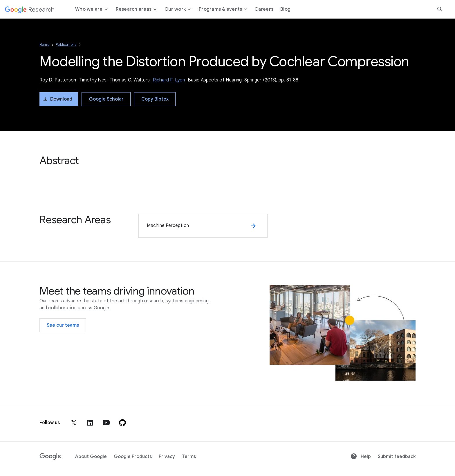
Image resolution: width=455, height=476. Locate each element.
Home (44, 44)
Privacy (167, 457)
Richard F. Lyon (169, 80)
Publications (66, 44)
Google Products (133, 457)
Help (361, 457)
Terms (189, 457)
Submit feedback (397, 457)
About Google (91, 457)
